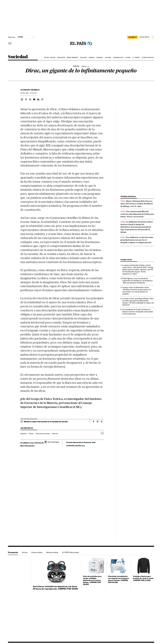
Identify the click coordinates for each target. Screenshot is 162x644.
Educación (61, 58)
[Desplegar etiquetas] (102, 433)
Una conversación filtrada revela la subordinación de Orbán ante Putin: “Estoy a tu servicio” (137, 214)
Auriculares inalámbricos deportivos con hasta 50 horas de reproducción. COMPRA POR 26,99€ (55, 588)
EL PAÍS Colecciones (70, 552)
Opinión (24, 433)
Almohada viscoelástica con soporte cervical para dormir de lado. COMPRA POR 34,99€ (118, 579)
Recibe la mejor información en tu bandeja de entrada (46, 421)
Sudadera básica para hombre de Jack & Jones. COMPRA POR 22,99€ (143, 578)
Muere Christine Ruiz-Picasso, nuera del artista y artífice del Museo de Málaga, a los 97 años (137, 204)
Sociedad (18, 57)
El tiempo (136, 58)
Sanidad (91, 58)
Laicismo (108, 58)
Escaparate (13, 552)
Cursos (25, 552)
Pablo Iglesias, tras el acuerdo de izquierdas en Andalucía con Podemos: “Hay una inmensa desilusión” (138, 281)
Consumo (100, 58)
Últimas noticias (148, 58)
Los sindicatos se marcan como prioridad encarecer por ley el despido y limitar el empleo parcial (137, 240)
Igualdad (83, 58)
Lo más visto (126, 260)
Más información (28, 446)
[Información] (88, 66)
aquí (83, 445)
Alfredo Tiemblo (30, 90)
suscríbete (133, 37)
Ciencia (55, 433)
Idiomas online (52, 552)
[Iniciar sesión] (146, 37)
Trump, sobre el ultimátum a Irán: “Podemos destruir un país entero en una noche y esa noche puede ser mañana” (137, 291)
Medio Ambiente (73, 58)
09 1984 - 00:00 (29, 93)
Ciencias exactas (43, 433)
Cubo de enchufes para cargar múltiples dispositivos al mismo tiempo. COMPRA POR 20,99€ (92, 580)
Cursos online (37, 552)
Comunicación (118, 58)
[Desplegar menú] (10, 44)
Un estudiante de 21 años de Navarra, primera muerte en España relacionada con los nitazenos (138, 312)
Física (31, 433)
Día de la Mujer (50, 58)
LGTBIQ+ (128, 58)
